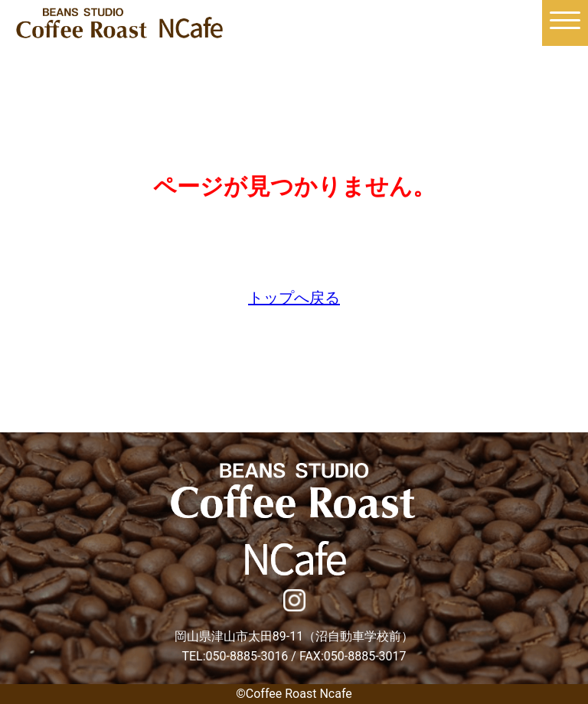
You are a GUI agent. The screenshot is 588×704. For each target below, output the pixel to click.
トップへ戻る (294, 298)
